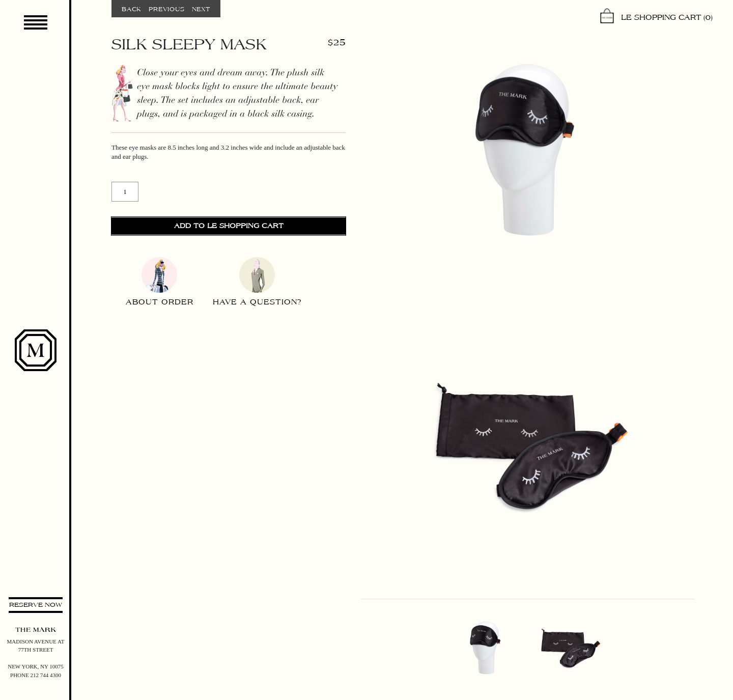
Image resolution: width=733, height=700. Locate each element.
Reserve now (36, 605)
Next (201, 9)
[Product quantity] (125, 192)
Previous (166, 9)
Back (132, 9)
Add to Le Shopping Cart (229, 226)
